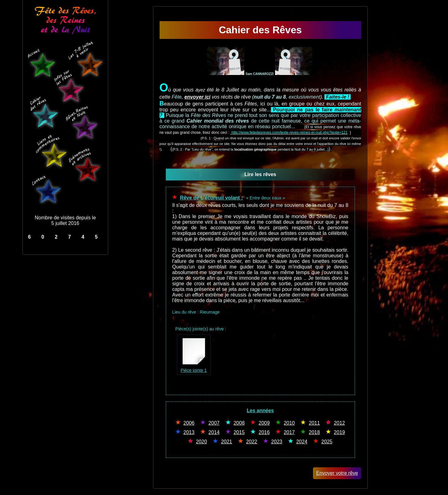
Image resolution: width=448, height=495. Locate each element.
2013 (189, 432)
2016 (264, 432)
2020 (202, 442)
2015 (239, 432)
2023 (277, 442)
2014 (214, 432)
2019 (339, 432)
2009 (264, 423)
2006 (189, 423)
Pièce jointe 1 (194, 367)
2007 (214, 423)
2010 (289, 423)
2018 (314, 432)
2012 (339, 423)
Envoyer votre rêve (337, 473)
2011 (314, 423)
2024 (302, 442)
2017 (289, 432)
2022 (252, 442)
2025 (327, 442)
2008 (239, 423)
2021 (226, 442)
